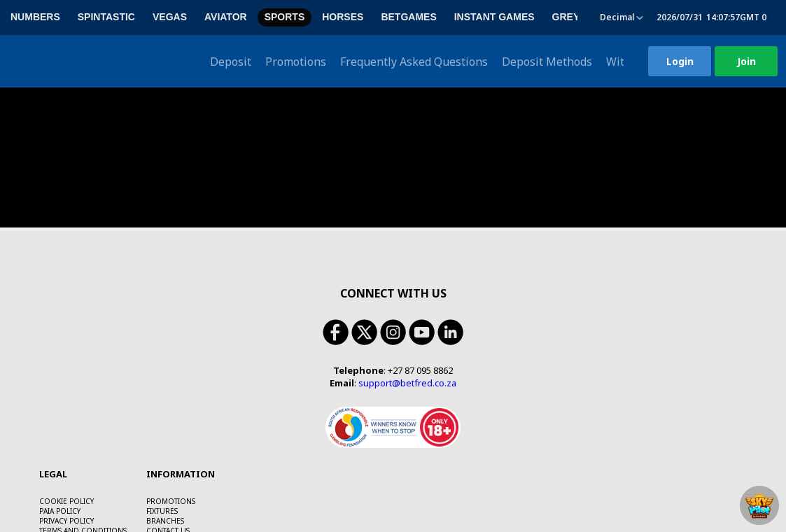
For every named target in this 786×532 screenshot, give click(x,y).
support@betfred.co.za (407, 295)
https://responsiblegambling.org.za (201, 519)
